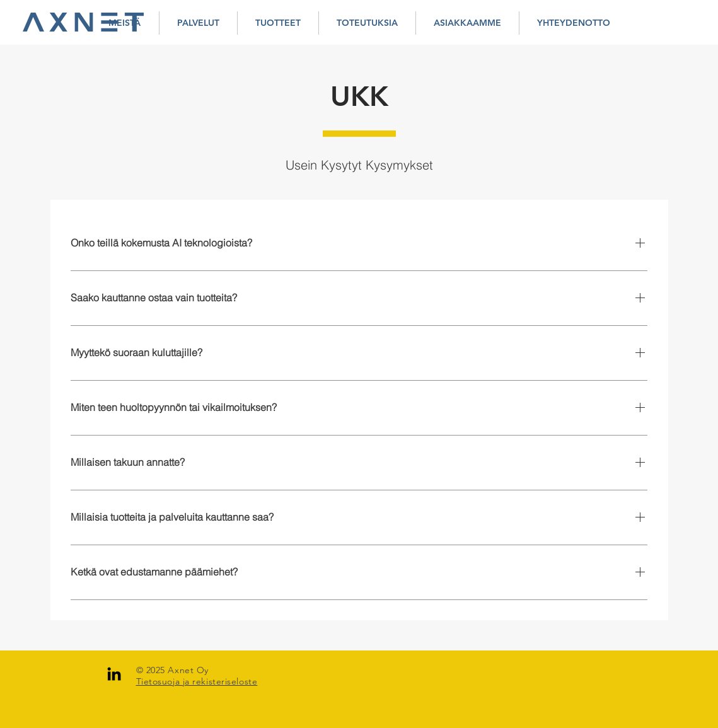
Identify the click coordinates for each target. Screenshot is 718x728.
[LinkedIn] (114, 674)
